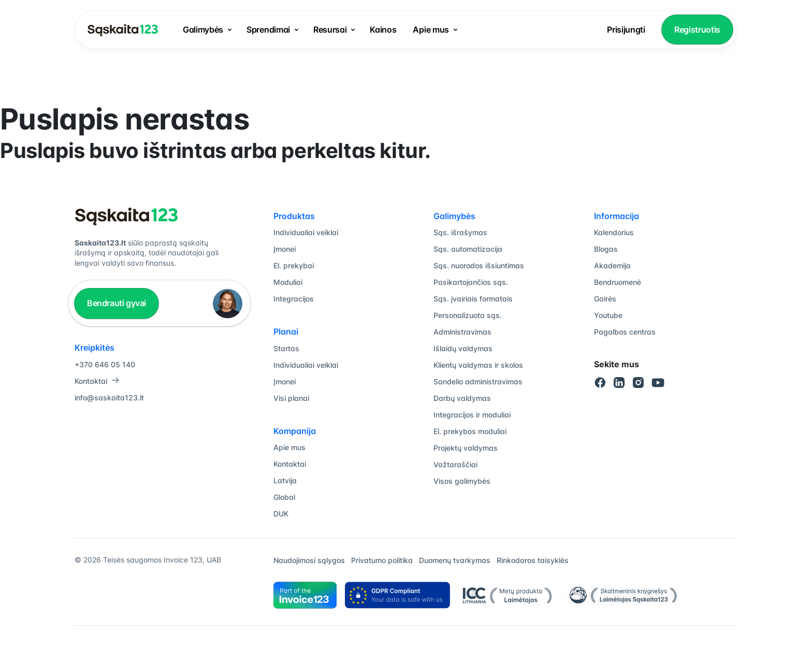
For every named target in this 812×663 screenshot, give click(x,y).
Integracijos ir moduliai (472, 415)
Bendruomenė (618, 282)
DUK (281, 514)
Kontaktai (97, 381)
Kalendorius (614, 232)
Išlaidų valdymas (463, 348)
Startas (286, 348)
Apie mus (431, 30)
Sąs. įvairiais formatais (473, 299)
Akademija (612, 265)
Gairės (605, 299)
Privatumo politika (382, 560)
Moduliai (288, 282)
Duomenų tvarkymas (455, 560)
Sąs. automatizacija (468, 249)
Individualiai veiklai (306, 232)
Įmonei (285, 249)
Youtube (608, 315)
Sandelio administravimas (478, 381)
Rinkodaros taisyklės (533, 560)
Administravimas (462, 332)
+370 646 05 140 (105, 364)
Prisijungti (626, 30)
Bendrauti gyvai (117, 303)
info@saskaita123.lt (109, 398)
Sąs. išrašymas (460, 232)
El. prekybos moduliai (470, 431)
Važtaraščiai (455, 464)
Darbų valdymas (462, 398)
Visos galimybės (462, 481)
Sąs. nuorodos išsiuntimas (479, 265)
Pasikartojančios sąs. (471, 282)
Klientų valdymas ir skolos (478, 365)
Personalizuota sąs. (468, 315)
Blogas (606, 249)
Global (284, 497)
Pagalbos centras (625, 332)
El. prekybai (294, 265)
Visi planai (291, 398)
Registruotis (697, 30)
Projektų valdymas (466, 448)
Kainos (383, 30)
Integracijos (294, 299)
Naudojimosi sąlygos (309, 560)
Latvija (285, 480)
